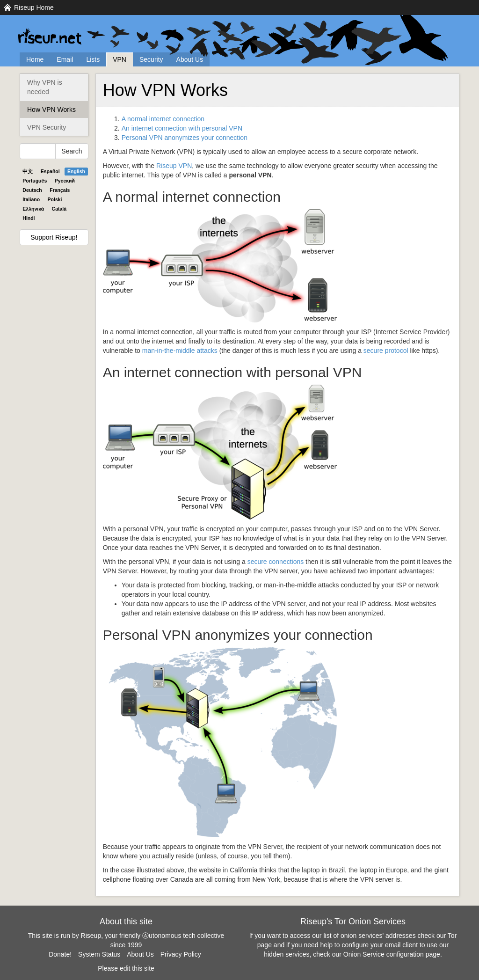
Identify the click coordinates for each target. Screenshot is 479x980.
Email (65, 59)
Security (151, 59)
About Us (190, 59)
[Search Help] (38, 151)
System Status (99, 954)
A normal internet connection (163, 119)
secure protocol (386, 351)
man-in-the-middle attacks (180, 351)
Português (35, 181)
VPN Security (47, 127)
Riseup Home (34, 7)
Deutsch (32, 190)
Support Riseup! (54, 237)
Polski (55, 199)
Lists (93, 59)
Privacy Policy (181, 954)
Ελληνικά (33, 209)
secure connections (276, 562)
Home (35, 59)
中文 (28, 171)
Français (60, 190)
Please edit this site (126, 968)
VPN (120, 59)
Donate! (60, 954)
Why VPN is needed (45, 87)
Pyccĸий (65, 181)
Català (59, 209)
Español (50, 171)
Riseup (174, 166)
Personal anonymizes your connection (185, 138)
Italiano (31, 199)
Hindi (29, 218)
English (76, 171)
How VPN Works (51, 110)
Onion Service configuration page (392, 954)
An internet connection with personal (182, 128)
